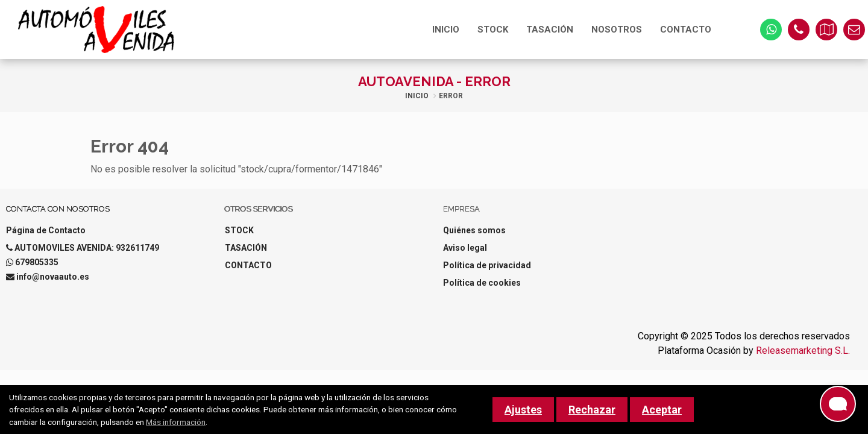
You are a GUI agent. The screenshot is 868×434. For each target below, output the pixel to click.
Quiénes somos (474, 230)
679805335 (37, 262)
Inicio (417, 96)
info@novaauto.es (53, 277)
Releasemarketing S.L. (803, 351)
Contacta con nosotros (58, 209)
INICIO (446, 30)
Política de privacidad (487, 265)
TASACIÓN (550, 30)
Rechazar (592, 410)
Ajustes (523, 410)
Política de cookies (482, 283)
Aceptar (662, 410)
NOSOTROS (617, 30)
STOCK (493, 30)
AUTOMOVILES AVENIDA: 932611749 (87, 248)
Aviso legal (465, 248)
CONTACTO (686, 30)
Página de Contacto (46, 230)
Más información (176, 422)
